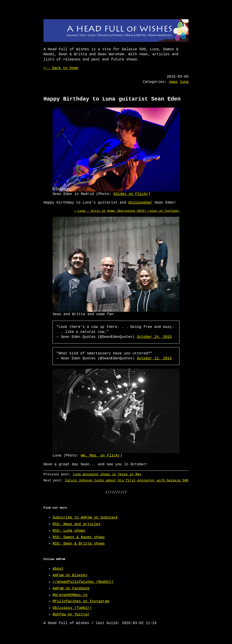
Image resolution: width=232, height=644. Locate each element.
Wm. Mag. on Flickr (100, 456)
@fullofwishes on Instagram (81, 601)
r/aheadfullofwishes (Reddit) (83, 582)
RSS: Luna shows (69, 531)
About (58, 569)
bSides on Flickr (131, 194)
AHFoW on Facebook (71, 589)
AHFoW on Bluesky (70, 575)
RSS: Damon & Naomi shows (79, 537)
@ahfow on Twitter (71, 615)
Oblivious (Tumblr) (72, 608)
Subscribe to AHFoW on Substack (85, 518)
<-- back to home (61, 68)
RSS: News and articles (76, 524)
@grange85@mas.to (70, 595)
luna (184, 82)
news (173, 82)
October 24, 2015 (154, 337)
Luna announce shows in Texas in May (107, 474)
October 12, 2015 (154, 358)
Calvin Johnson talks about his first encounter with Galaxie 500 (127, 480)
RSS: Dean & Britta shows (79, 544)
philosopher (140, 203)
